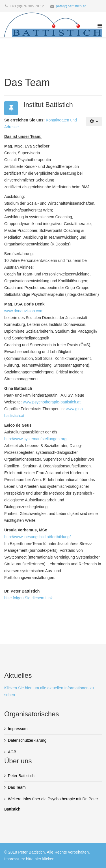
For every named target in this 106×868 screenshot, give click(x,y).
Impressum (18, 729)
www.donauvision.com (24, 311)
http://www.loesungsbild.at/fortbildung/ (37, 537)
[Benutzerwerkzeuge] (94, 121)
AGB (12, 752)
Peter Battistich (21, 776)
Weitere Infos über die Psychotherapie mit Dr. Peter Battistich (51, 804)
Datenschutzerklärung (27, 740)
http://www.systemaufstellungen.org (35, 439)
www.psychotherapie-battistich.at (52, 402)
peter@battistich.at (71, 6)
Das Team (17, 787)
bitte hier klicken (40, 859)
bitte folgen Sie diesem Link (28, 598)
